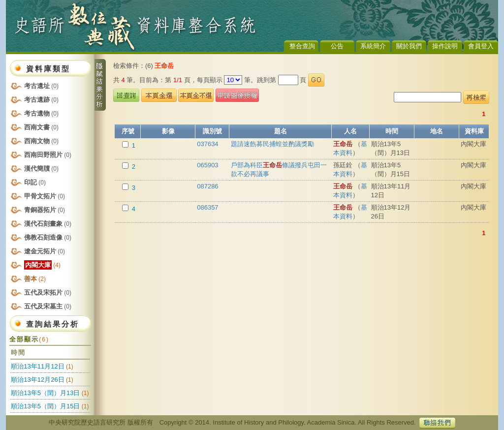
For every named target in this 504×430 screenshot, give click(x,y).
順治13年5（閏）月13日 (45, 393)
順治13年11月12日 (37, 366)
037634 (207, 144)
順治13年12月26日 (37, 380)
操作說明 (445, 46)
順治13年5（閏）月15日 (45, 406)
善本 (35, 279)
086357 (207, 207)
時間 (392, 131)
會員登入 (481, 46)
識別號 (212, 131)
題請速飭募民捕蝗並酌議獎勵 (272, 144)
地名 (437, 131)
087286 (207, 186)
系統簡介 (373, 46)
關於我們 (409, 46)
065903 (207, 165)
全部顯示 (29, 339)
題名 (281, 131)
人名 (350, 131)
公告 (337, 46)
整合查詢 (302, 46)
